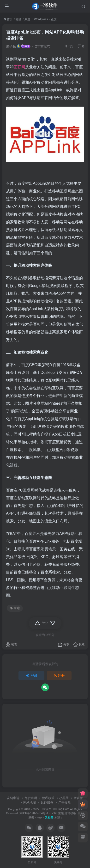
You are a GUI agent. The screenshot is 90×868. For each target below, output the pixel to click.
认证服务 (47, 803)
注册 (59, 676)
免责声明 (31, 798)
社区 (18, 19)
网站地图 (30, 803)
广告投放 (65, 803)
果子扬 (11, 46)
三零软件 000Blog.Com (55, 809)
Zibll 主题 (57, 813)
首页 (8, 19)
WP (39, 817)
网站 (15, 608)
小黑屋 (64, 798)
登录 (31, 676)
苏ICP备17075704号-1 (34, 813)
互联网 (19, 67)
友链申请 (13, 798)
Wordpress (40, 19)
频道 (27, 19)
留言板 (78, 798)
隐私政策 (48, 798)
